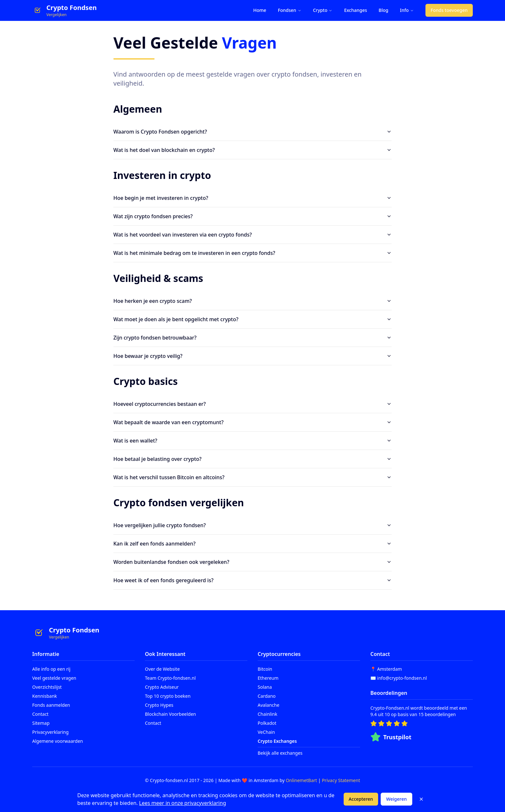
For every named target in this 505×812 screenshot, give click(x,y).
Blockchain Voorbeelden (171, 714)
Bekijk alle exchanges (280, 753)
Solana (265, 687)
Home (260, 10)
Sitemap (41, 723)
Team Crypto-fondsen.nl (170, 678)
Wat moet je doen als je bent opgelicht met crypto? (252, 319)
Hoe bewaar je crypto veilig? (252, 356)
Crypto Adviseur (162, 687)
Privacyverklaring (50, 732)
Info (407, 10)
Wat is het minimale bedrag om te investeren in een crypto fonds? (252, 253)
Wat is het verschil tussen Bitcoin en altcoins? (252, 477)
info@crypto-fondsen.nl (402, 678)
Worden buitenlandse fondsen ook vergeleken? (252, 562)
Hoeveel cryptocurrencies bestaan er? (252, 404)
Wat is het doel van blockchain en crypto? (252, 150)
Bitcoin (265, 669)
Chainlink (267, 714)
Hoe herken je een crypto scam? (252, 301)
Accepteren (361, 799)
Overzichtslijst (47, 687)
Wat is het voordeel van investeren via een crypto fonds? (252, 235)
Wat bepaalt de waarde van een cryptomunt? (252, 422)
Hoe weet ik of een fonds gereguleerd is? (252, 580)
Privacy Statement (341, 780)
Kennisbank (45, 696)
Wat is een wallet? (252, 441)
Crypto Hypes (159, 705)
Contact (40, 714)
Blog (384, 10)
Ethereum (268, 678)
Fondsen (290, 10)
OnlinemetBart (301, 780)
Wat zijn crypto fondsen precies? (252, 216)
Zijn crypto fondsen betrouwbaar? (252, 338)
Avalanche (268, 705)
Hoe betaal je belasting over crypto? (252, 459)
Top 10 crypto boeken (168, 696)
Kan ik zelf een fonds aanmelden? (252, 544)
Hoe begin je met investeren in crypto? (252, 198)
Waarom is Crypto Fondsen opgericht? (252, 132)
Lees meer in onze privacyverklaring (183, 803)
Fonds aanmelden (51, 705)
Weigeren (396, 799)
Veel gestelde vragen (54, 678)
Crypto (323, 10)
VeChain (266, 732)
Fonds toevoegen (449, 10)
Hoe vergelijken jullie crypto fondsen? (252, 525)
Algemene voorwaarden (57, 741)
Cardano (267, 696)
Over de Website (162, 669)
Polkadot (267, 723)
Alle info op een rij (51, 669)
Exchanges (355, 10)
